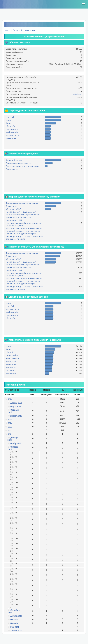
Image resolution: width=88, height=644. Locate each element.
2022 (10, 431)
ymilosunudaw (12, 135)
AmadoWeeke (12, 358)
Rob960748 (11, 374)
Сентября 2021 (13, 611)
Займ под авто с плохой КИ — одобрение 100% (20, 219)
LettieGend (77, 94)
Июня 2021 (15, 623)
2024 (10, 423)
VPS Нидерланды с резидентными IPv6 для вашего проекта (24, 238)
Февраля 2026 (13, 411)
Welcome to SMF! (14, 209)
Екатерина (11, 138)
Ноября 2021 (16, 443)
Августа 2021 (16, 616)
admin (9, 120)
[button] (84, 4)
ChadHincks (11, 371)
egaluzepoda (12, 132)
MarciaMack (11, 367)
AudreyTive (11, 361)
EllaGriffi (10, 352)
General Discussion (15, 160)
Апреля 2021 (16, 631)
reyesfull (10, 117)
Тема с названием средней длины (22, 203)
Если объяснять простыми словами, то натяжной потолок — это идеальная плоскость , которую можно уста (24, 231)
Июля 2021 (15, 620)
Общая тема (12, 206)
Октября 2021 (13, 448)
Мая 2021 (15, 627)
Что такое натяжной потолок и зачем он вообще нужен (24, 224)
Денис (9, 123)
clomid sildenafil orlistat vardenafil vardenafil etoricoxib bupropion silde (23, 213)
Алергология (12, 169)
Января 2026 (16, 416)
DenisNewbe (12, 355)
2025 (10, 420)
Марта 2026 (16, 407)
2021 (10, 434)
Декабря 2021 (13, 439)
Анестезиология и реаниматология (23, 166)
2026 (10, 399)
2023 (10, 427)
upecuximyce (12, 129)
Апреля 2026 (16, 403)
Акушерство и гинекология (18, 163)
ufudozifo (10, 126)
